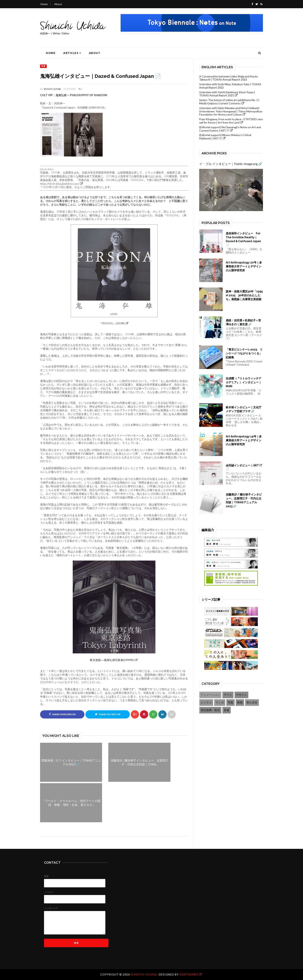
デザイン (241, 695)
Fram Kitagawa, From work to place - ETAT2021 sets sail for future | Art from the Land (231, 121)
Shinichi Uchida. (145, 974)
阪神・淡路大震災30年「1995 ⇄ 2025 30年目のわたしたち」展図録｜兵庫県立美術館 (244, 295)
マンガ (220, 702)
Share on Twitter (108, 714)
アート (228, 695)
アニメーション (210, 695)
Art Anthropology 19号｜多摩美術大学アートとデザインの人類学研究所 (244, 440)
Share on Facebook (62, 714)
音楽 (227, 710)
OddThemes (189, 974)
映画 (240, 702)
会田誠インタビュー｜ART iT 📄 (244, 467)
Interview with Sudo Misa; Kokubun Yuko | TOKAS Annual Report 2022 (230, 86)
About (58, 4)
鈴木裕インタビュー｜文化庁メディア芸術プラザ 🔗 (244, 409)
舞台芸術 (252, 702)
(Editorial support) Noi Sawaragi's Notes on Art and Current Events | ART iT (230, 129)
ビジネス (206, 702)
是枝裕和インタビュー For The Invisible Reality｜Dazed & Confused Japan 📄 (243, 239)
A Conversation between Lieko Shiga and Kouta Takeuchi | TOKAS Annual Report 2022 (228, 78)
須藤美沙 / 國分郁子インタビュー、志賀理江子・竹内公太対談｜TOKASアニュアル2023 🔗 (244, 500)
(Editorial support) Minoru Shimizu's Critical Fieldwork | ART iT (225, 137)
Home (44, 4)
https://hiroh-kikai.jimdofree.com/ (60, 184)
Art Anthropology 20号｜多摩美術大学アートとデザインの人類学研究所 (244, 266)
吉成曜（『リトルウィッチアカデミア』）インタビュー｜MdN (244, 382)
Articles (72, 53)
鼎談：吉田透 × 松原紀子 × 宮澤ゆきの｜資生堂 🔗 (243, 322)
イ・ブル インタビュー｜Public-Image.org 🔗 (231, 164)
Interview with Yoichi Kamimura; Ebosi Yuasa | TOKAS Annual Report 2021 (227, 94)
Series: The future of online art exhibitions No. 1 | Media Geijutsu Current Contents (229, 102)
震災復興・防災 (210, 710)
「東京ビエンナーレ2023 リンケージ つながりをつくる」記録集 (244, 353)
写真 (43, 66)
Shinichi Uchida (52, 89)
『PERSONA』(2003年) (112, 323)
